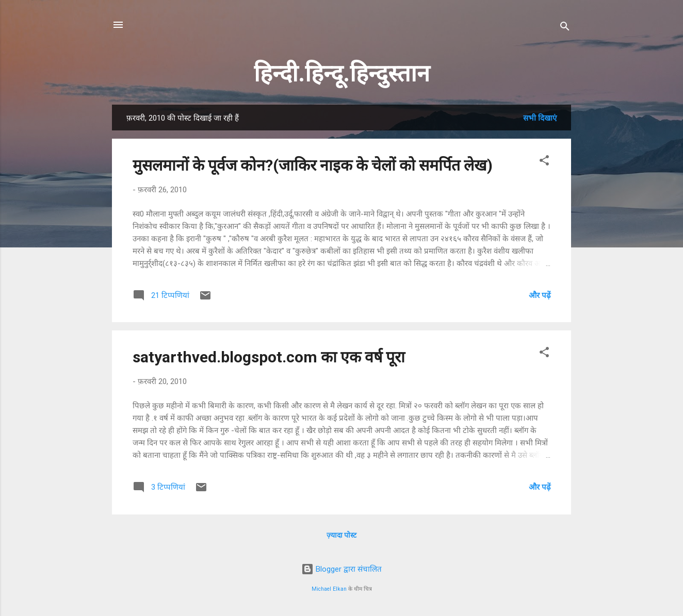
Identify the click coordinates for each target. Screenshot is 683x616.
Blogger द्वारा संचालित (341, 569)
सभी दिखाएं (540, 118)
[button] (544, 162)
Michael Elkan (329, 589)
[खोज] (565, 28)
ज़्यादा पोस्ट (341, 535)
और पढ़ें (540, 295)
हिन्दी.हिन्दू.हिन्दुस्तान (342, 73)
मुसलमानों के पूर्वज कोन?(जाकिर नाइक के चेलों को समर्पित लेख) (313, 165)
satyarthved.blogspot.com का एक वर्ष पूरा (269, 357)
